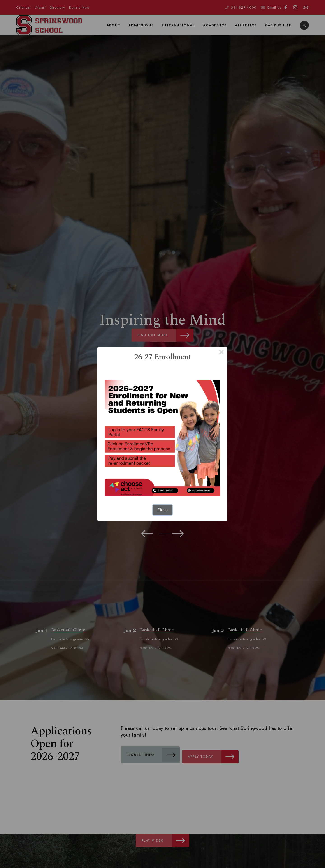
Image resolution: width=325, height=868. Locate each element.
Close (162, 510)
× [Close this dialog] (221, 353)
